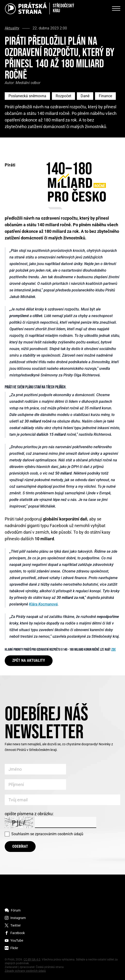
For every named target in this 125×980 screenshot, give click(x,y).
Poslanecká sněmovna (27, 96)
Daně (85, 96)
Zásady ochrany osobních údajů (25, 971)
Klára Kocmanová (43, 604)
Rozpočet (63, 96)
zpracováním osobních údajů (59, 834)
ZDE (114, 650)
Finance (105, 96)
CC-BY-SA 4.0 (32, 960)
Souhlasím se (47, 834)
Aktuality (12, 28)
